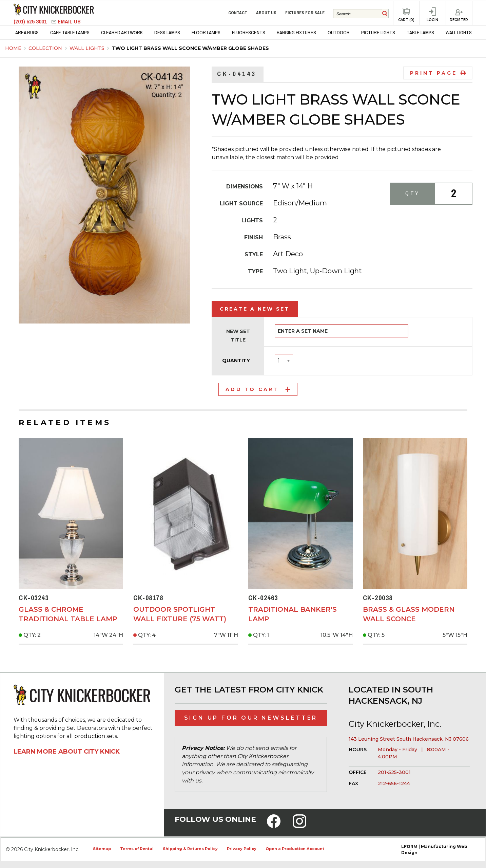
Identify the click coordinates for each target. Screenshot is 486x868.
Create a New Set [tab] (255, 309)
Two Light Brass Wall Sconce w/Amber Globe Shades (190, 48)
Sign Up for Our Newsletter (251, 718)
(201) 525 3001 (31, 22)
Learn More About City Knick (67, 752)
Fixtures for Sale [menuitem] (305, 13)
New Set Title (238, 336)
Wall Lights (88, 48)
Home (13, 48)
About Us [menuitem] (266, 13)
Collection (46, 48)
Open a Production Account (295, 849)
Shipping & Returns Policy (190, 849)
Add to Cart (258, 389)
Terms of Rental (137, 849)
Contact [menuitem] (238, 13)
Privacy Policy (242, 849)
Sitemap (102, 849)
